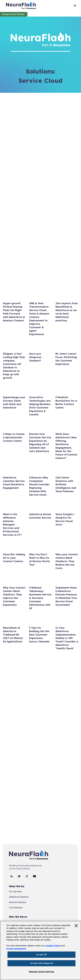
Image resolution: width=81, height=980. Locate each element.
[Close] (76, 926)
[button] (75, 6)
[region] (40, 950)
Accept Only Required (41, 963)
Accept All (41, 954)
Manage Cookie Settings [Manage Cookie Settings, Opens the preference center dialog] (41, 971)
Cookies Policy (53, 946)
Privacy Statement (16, 949)
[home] (21, 6)
